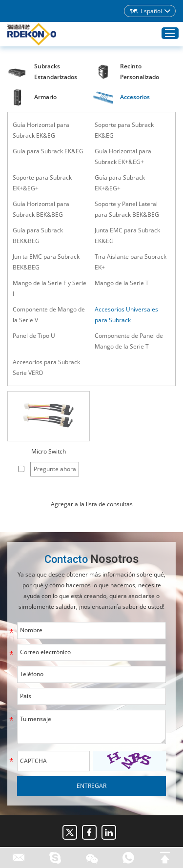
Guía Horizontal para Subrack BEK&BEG (41, 209)
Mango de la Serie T (122, 283)
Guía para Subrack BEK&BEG (38, 236)
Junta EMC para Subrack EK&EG (127, 236)
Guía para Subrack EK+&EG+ (120, 183)
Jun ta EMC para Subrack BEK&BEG (46, 262)
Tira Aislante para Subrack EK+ (131, 262)
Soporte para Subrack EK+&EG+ (42, 183)
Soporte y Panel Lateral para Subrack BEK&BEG (127, 209)
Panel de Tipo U (34, 336)
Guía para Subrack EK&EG (48, 151)
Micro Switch (49, 451)
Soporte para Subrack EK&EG (124, 130)
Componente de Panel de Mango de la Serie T (129, 341)
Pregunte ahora (55, 469)
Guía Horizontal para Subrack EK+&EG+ (123, 156)
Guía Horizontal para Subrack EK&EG (41, 130)
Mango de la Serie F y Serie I (50, 288)
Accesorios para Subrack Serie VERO (46, 367)
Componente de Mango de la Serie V (49, 315)
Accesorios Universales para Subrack (126, 315)
